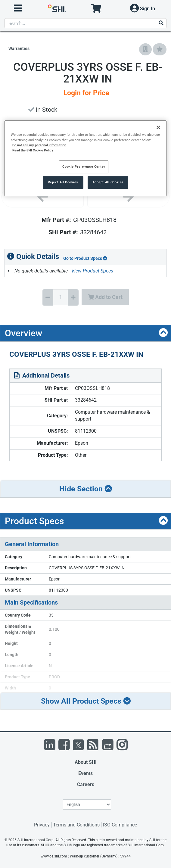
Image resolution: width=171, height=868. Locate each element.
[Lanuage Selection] (87, 804)
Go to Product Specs (85, 258)
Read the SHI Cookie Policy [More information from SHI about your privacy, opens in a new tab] (33, 150)
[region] (85, 158)
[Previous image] (43, 197)
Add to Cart (105, 297)
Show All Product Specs (86, 701)
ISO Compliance (120, 825)
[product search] (85, 23)
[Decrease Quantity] (48, 297)
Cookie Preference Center (84, 166)
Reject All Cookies (63, 182)
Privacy (42, 825)
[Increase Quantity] (73, 297)
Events (85, 773)
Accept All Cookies (108, 182)
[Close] (158, 128)
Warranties (19, 48)
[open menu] (18, 8)
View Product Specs (92, 271)
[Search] (161, 23)
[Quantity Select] (61, 297)
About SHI (86, 762)
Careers (86, 784)
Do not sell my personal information (39, 145)
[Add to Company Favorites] (145, 49)
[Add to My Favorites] (160, 49)
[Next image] (128, 197)
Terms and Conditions (76, 825)
